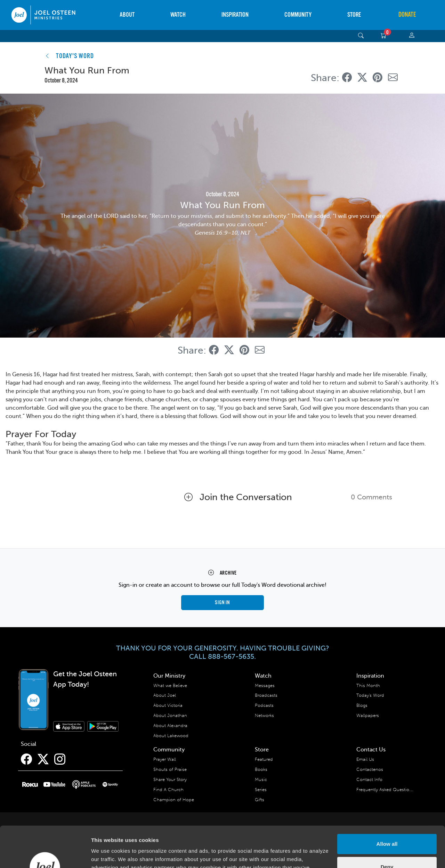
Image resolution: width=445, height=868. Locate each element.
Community (298, 15)
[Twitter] (43, 759)
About (127, 15)
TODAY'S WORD (75, 56)
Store (354, 15)
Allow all (387, 803)
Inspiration (235, 15)
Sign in (222, 603)
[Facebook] (26, 759)
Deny (387, 826)
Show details (107, 854)
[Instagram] (60, 759)
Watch (178, 15)
